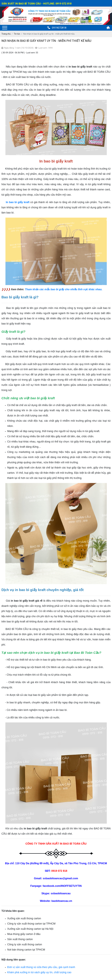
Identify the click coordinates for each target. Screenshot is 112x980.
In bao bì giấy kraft (18, 202)
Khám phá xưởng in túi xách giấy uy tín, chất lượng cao (39, 972)
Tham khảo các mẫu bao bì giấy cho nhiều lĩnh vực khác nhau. (64, 289)
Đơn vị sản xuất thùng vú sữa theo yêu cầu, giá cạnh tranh (41, 967)
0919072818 (57, 28)
